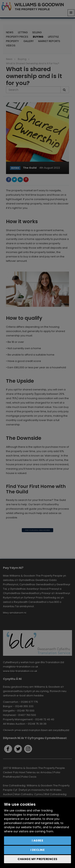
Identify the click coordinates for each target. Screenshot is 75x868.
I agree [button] (38, 841)
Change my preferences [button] (37, 859)
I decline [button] (38, 850)
